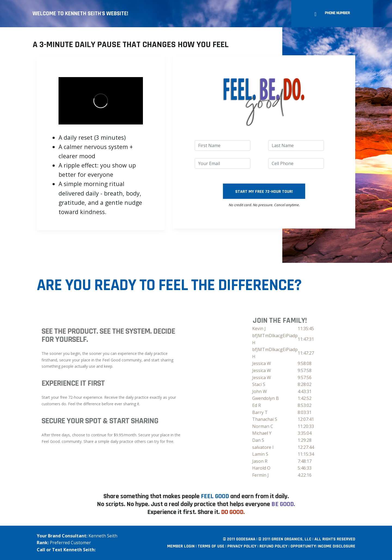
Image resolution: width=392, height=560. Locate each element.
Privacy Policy (242, 546)
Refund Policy (273, 546)
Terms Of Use (211, 546)
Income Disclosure (336, 546)
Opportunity (303, 546)
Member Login (181, 546)
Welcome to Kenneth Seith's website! (80, 13)
